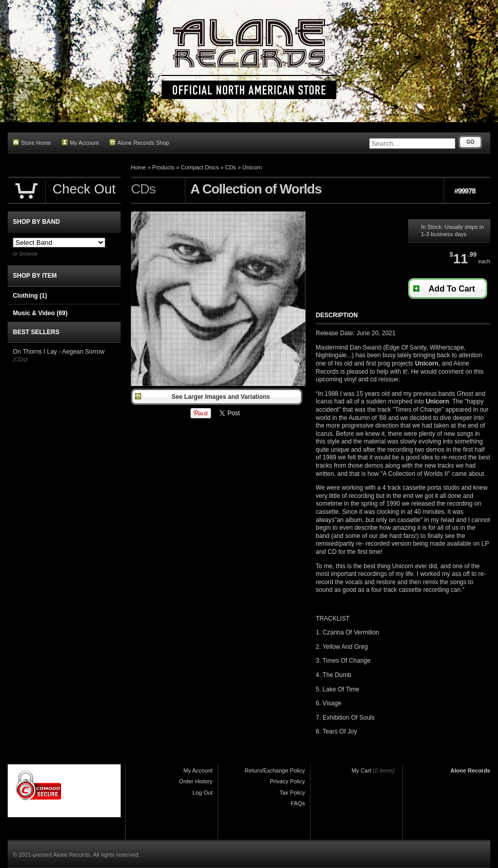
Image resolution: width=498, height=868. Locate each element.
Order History (196, 781)
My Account (80, 142)
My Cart (362, 770)
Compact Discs (200, 167)
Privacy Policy (288, 781)
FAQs (298, 803)
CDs (230, 167)
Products (164, 167)
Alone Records (470, 770)
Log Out (203, 793)
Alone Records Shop (139, 142)
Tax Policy (292, 793)
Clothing (30, 296)
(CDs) (20, 359)
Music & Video (40, 313)
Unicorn (252, 167)
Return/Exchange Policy (275, 770)
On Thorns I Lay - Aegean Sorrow (59, 352)
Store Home (32, 142)
